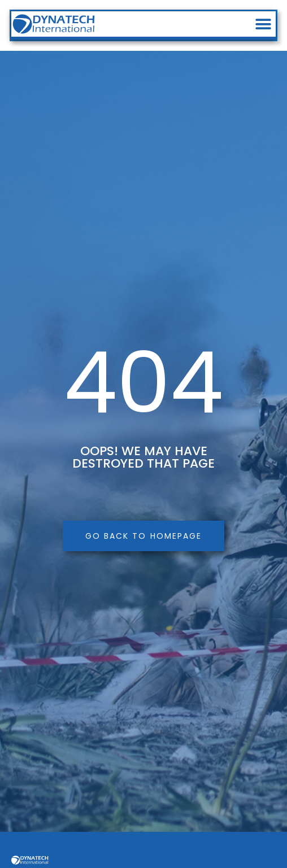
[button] (263, 24)
